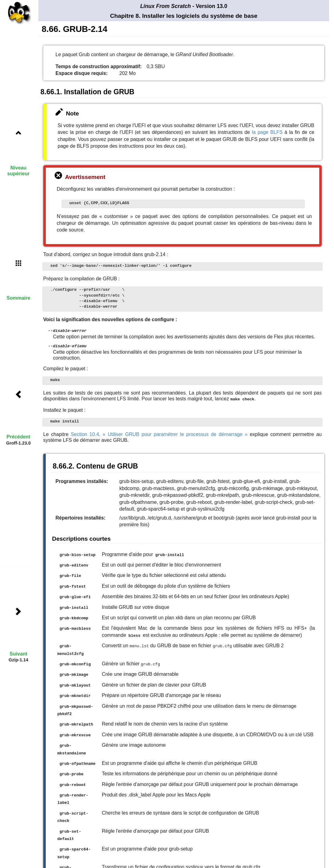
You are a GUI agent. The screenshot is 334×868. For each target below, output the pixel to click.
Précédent (18, 437)
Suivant (18, 654)
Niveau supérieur (19, 171)
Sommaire (18, 298)
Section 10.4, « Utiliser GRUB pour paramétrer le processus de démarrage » (159, 433)
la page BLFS (267, 132)
